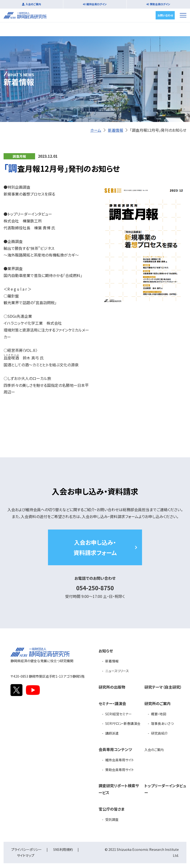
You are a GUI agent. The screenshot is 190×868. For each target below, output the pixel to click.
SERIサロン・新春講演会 (123, 723)
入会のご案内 (33, 4)
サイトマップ (26, 855)
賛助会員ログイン (160, 4)
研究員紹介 (159, 733)
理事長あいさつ (162, 723)
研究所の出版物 (112, 687)
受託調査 (112, 819)
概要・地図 (159, 714)
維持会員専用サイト (120, 760)
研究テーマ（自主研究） (163, 687)
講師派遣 (112, 733)
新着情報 (116, 130)
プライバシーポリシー (26, 849)
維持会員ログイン (97, 4)
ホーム (96, 130)
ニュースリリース (117, 671)
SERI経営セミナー (119, 714)
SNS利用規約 (63, 849)
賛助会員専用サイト (120, 770)
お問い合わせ (165, 15)
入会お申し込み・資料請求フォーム (95, 547)
